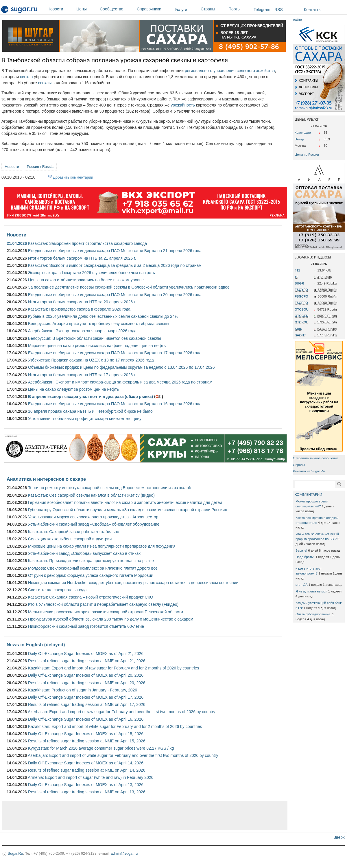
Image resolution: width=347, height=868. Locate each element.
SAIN (299, 329)
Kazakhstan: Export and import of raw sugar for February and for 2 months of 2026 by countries (113, 668)
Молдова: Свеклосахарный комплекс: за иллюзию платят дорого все (93, 568)
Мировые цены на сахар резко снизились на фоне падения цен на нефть (97, 346)
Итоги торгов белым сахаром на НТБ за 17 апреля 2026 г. (82, 375)
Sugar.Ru (15, 853)
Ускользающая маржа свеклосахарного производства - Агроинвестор (93, 517)
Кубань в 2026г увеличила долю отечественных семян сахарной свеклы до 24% (103, 316)
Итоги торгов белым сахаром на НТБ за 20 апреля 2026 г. (82, 302)
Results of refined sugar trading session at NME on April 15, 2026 (87, 741)
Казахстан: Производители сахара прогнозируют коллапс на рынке (91, 561)
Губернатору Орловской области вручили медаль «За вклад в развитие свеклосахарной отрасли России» (128, 510)
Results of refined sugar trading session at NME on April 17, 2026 (87, 704)
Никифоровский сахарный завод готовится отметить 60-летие (86, 626)
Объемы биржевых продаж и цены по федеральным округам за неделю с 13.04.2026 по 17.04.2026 (121, 367)
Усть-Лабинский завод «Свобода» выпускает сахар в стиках (84, 553)
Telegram (262, 10)
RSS (279, 10)
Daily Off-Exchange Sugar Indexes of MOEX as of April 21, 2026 (86, 654)
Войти (297, 20)
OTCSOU (302, 309)
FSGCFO (301, 296)
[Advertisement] (145, 816)
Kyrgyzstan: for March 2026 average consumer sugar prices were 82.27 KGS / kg (101, 748)
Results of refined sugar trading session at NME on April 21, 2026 (87, 661)
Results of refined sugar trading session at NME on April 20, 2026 (87, 683)
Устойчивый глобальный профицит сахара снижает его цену (85, 419)
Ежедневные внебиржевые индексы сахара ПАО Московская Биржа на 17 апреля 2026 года (115, 353)
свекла (26, 77)
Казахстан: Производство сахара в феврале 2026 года (79, 309)
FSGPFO (301, 303)
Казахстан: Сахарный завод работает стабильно (74, 532)
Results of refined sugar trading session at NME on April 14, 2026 (87, 770)
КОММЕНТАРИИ (308, 494)
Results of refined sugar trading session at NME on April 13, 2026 (87, 792)
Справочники (154, 9)
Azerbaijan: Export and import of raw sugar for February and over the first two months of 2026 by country (121, 712)
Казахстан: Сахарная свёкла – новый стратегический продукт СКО (91, 597)
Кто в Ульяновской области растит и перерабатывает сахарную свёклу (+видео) (103, 604)
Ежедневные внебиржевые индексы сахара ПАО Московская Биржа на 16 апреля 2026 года (115, 404)
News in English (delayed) (36, 645)
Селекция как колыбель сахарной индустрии (70, 539)
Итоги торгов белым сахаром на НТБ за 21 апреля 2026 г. (82, 258)
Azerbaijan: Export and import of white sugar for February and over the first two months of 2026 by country (123, 755)
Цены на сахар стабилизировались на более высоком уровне (86, 280)
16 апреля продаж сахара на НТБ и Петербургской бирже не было (90, 411)
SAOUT (300, 335)
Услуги (181, 10)
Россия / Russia (40, 167)
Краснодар (303, 133)
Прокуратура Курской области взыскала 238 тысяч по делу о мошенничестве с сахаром (111, 619)
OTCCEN (301, 316)
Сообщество (117, 9)
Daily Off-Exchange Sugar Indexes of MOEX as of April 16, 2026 (86, 719)
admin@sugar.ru (124, 853)
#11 (297, 270)
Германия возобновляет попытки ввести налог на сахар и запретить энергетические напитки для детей (125, 502)
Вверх (339, 837)
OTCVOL (301, 322)
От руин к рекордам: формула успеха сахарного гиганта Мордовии (91, 575)
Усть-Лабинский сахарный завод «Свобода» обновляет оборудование (94, 524)
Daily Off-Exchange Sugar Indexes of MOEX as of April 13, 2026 (86, 785)
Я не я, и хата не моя (311, 591)
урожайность (183, 105)
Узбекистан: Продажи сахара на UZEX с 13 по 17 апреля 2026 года (91, 360)
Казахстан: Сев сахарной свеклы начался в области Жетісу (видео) (91, 495)
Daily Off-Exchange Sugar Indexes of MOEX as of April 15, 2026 (86, 734)
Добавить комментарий (73, 177)
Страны (213, 9)
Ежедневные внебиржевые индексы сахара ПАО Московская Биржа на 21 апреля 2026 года (115, 251)
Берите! (301, 550)
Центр (299, 139)
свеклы (45, 83)
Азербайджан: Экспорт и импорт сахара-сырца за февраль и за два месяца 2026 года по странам (120, 382)
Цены (87, 9)
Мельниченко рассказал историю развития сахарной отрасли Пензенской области (106, 612)
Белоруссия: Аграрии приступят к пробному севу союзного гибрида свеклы (99, 324)
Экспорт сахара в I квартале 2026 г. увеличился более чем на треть (92, 273)
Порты (240, 9)
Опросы (299, 465)
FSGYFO (301, 290)
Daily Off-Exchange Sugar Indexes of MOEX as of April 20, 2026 (86, 675)
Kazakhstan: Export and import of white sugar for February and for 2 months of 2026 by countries (115, 726)
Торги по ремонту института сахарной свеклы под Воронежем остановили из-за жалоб (110, 488)
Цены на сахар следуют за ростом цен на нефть (73, 389)
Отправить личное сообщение (316, 458)
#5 (296, 277)
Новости (60, 9)
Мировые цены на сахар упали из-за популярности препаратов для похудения (102, 546)
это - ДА (302, 585)
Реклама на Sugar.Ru (309, 471)
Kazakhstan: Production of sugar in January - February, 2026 (83, 690)
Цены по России (307, 155)
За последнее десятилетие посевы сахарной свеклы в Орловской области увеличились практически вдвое (129, 287)
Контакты (313, 10)
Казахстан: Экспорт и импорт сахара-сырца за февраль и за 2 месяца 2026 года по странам (115, 265)
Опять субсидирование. (313, 614)
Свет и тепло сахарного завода (57, 590)
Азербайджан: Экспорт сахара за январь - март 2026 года (82, 331)
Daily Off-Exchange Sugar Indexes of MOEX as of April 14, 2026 (86, 763)
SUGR (299, 283)
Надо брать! (305, 557)
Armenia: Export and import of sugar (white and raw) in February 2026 (91, 777)
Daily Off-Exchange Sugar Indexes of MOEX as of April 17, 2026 (86, 697)
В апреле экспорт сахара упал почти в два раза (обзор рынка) (91, 397)
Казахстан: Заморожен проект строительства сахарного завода (87, 243)
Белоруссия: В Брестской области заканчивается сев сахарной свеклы (95, 338)
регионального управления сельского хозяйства (230, 71)
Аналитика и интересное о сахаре (46, 479)
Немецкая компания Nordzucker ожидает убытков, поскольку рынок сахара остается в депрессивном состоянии (133, 583)
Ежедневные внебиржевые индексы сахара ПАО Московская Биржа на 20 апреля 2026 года (115, 295)
